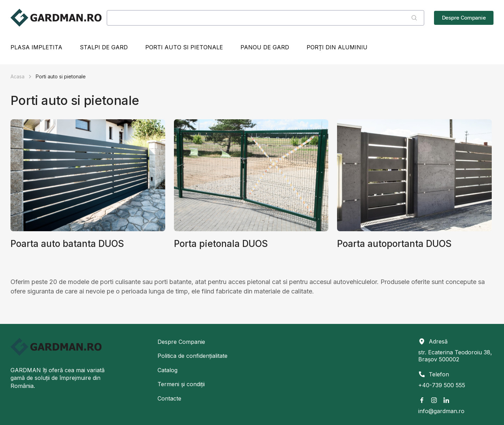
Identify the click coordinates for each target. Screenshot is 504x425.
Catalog (167, 370)
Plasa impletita (36, 47)
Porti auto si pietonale (184, 47)
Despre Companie (181, 342)
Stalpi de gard (104, 47)
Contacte (169, 398)
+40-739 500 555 (442, 385)
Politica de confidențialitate (192, 356)
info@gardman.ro (441, 411)
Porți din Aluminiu (337, 47)
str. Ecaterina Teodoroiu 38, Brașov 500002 (455, 356)
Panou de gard (265, 47)
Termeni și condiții (181, 384)
